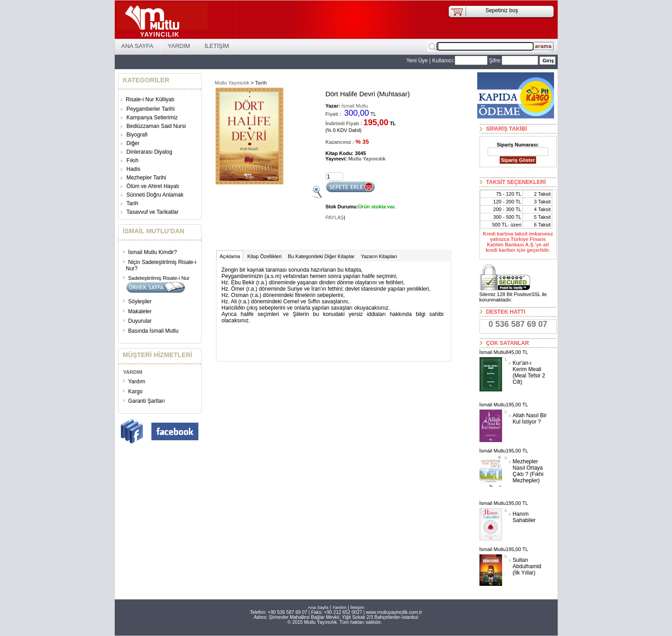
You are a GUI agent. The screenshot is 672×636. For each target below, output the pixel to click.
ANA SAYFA (138, 46)
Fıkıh (133, 160)
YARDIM (179, 46)
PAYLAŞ (335, 217)
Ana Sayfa (318, 607)
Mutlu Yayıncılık (232, 83)
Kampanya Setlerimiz (152, 118)
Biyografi (137, 135)
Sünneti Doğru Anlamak (155, 195)
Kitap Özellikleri (264, 256)
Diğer (133, 143)
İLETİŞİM (217, 46)
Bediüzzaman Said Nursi (156, 126)
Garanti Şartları (147, 401)
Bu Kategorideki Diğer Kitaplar (321, 256)
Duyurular (140, 321)
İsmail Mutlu (354, 106)
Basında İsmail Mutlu (153, 331)
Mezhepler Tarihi (146, 178)
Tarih (132, 203)
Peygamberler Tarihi (151, 109)
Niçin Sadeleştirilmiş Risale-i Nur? (161, 265)
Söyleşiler (140, 302)
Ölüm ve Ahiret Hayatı (153, 186)
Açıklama (230, 256)
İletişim (357, 607)
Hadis (134, 169)
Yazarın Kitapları (379, 256)
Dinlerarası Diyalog (149, 152)
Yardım (137, 382)
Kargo (136, 391)
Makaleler (140, 311)
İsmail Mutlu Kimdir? (153, 252)
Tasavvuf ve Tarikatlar (153, 212)
